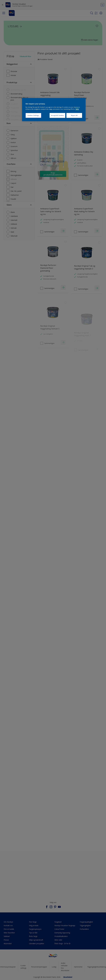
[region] (54, 110)
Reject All (74, 115)
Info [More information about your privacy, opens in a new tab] (77, 109)
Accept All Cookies (57, 115)
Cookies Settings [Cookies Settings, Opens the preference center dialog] (33, 115)
